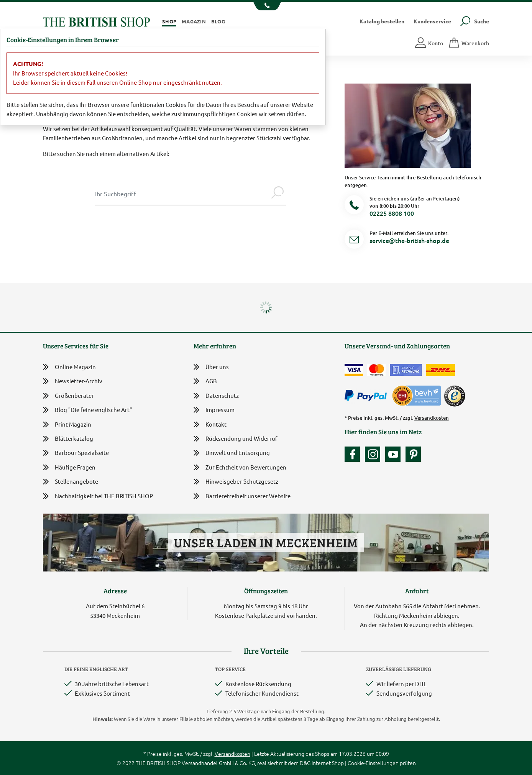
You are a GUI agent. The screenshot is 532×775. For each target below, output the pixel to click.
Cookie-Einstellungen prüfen (382, 763)
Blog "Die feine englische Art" (87, 410)
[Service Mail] (354, 241)
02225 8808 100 (392, 213)
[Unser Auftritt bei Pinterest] (413, 454)
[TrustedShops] (455, 396)
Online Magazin (69, 367)
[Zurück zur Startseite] (96, 21)
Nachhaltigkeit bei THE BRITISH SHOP (98, 496)
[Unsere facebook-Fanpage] (354, 454)
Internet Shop (328, 763)
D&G (305, 763)
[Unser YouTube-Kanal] (395, 454)
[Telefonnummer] (354, 206)
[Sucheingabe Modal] (182, 194)
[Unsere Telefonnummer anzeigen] (266, 6)
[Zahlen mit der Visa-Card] (354, 370)
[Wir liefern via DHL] (441, 370)
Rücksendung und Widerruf (236, 439)
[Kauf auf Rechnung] (406, 370)
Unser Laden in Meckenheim (266, 543)
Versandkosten (432, 418)
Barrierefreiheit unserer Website (242, 497)
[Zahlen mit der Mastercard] (376, 370)
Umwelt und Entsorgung (232, 453)
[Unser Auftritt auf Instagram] (374, 454)
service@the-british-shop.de (409, 240)
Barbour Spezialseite (76, 453)
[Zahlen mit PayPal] (368, 396)
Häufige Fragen (69, 467)
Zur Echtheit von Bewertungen (240, 468)
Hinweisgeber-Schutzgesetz (236, 482)
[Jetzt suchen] (277, 194)
